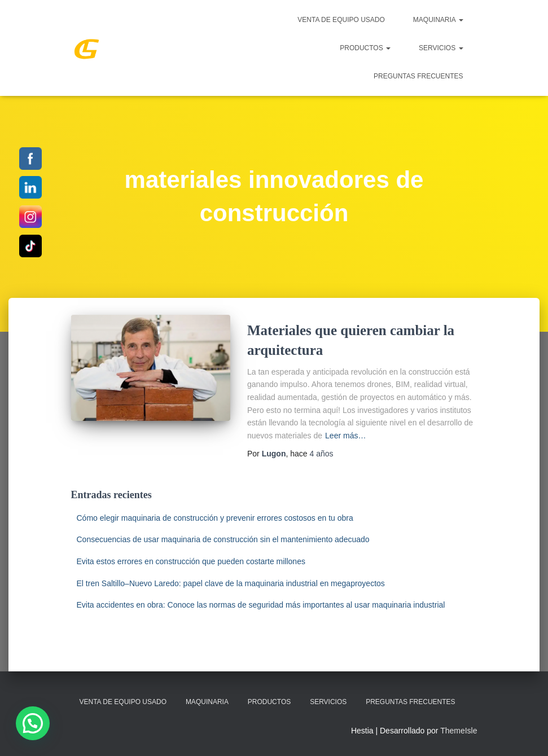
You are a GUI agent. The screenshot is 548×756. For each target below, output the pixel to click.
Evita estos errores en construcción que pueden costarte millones (191, 561)
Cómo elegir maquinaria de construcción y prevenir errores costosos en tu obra (215, 518)
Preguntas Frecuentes (418, 76)
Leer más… (345, 436)
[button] (33, 723)
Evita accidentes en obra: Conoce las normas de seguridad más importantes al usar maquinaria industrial (261, 605)
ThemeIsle (459, 731)
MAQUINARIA (438, 20)
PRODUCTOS (365, 48)
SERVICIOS (441, 48)
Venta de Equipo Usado (341, 20)
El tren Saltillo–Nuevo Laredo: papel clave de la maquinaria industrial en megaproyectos (231, 583)
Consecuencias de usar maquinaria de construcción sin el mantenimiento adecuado (223, 539)
